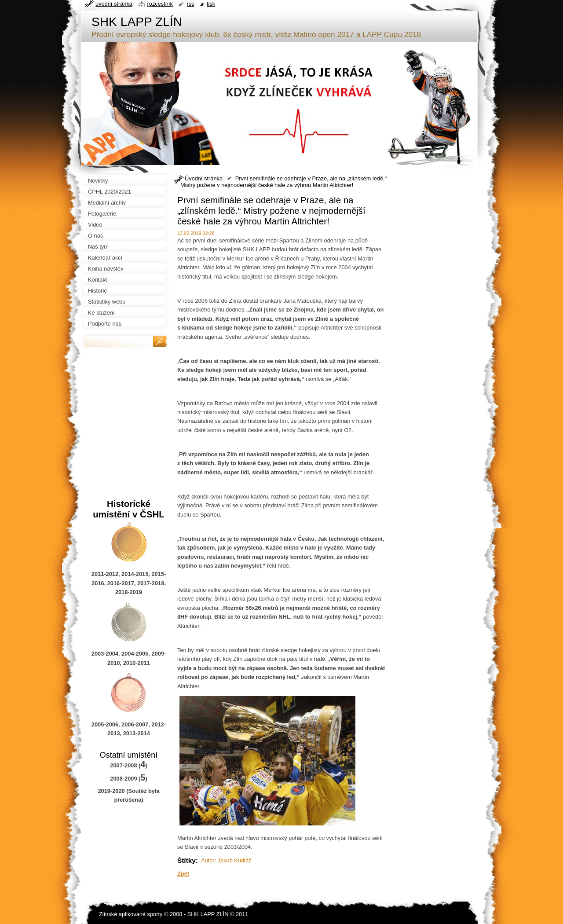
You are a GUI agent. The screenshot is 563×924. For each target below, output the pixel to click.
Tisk (211, 4)
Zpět (183, 874)
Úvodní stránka (204, 178)
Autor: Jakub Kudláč (226, 860)
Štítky (186, 860)
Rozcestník (160, 4)
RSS (190, 4)
